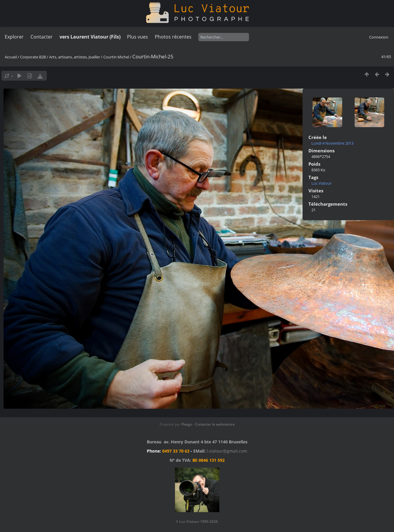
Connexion (379, 37)
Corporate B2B (33, 57)
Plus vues (138, 37)
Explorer (14, 37)
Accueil (11, 57)
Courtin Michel (116, 57)
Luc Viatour (321, 183)
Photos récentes (173, 37)
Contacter (42, 37)
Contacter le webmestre (215, 424)
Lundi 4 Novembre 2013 (332, 143)
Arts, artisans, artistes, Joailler (75, 57)
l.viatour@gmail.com (227, 451)
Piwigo (187, 424)
